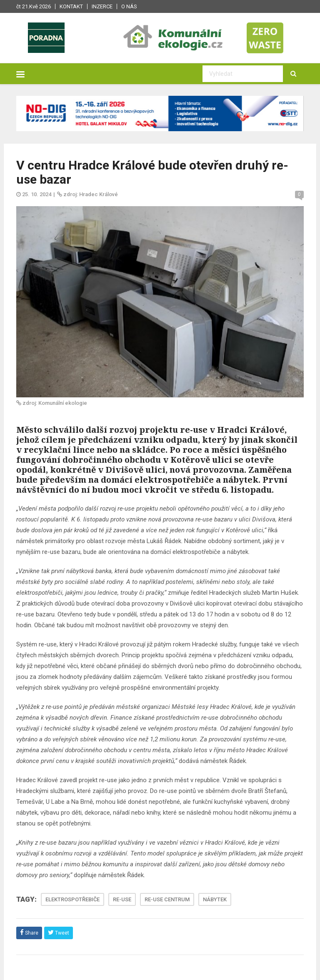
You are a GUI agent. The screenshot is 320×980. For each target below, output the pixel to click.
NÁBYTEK (215, 899)
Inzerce (102, 6)
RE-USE (122, 899)
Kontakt (71, 6)
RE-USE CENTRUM (167, 899)
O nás (129, 6)
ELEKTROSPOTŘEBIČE (72, 899)
